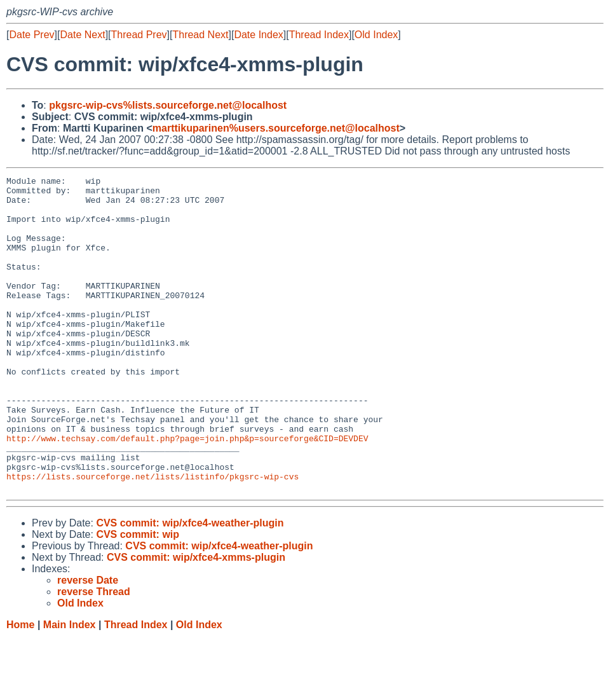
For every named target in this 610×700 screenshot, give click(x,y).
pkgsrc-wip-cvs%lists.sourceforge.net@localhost (168, 105)
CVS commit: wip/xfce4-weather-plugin (190, 586)
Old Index (376, 35)
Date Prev (31, 35)
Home (20, 688)
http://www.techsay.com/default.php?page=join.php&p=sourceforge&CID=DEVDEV (187, 491)
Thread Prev (139, 35)
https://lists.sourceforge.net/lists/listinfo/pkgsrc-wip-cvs (152, 537)
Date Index (258, 35)
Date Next (82, 35)
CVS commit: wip (138, 597)
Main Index (70, 688)
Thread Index (319, 35)
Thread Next (200, 35)
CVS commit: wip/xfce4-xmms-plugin (196, 620)
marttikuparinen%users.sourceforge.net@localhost (276, 128)
